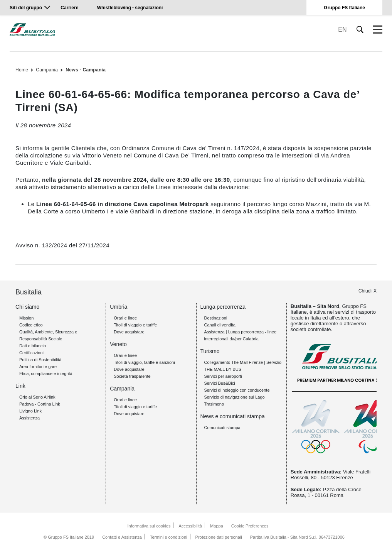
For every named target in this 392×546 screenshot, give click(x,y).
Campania (47, 70)
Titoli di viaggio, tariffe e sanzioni (144, 362)
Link (20, 386)
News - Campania (86, 70)
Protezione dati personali (219, 537)
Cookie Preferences (250, 526)
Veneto (118, 344)
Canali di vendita (220, 325)
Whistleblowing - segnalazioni (130, 8)
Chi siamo (27, 307)
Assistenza (29, 418)
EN (342, 30)
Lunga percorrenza (223, 307)
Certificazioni (31, 353)
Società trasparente (132, 376)
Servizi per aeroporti (223, 376)
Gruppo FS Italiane (344, 8)
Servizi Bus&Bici (220, 383)
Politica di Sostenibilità (40, 360)
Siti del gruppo (26, 8)
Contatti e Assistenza (122, 537)
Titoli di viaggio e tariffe (135, 325)
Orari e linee (125, 318)
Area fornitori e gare (38, 367)
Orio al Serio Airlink (37, 397)
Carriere (69, 8)
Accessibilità (191, 526)
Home (22, 70)
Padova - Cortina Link (40, 404)
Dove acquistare (129, 332)
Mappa (217, 526)
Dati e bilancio (33, 346)
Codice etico (31, 325)
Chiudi (365, 291)
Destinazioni (216, 318)
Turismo (210, 351)
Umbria (119, 307)
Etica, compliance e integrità (46, 374)
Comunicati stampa (222, 428)
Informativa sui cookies (149, 526)
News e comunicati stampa (233, 416)
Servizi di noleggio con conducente (237, 390)
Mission (26, 318)
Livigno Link (30, 411)
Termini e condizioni (169, 537)
